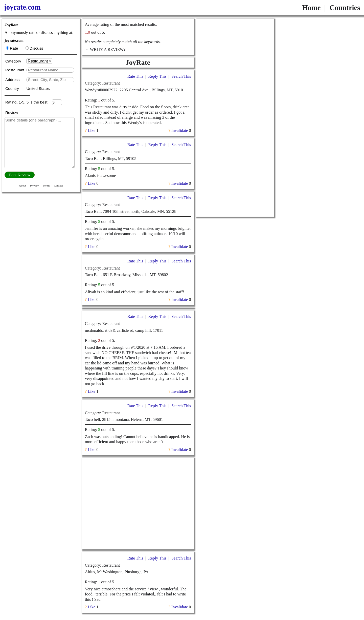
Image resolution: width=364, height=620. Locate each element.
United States (38, 88)
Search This (181, 76)
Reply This (157, 76)
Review (12, 112)
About (22, 185)
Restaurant (15, 70)
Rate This (135, 76)
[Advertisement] (138, 504)
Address (13, 80)
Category (14, 61)
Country (13, 88)
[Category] (39, 61)
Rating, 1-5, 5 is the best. (29, 102)
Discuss (34, 48)
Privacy (34, 185)
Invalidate (180, 130)
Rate (12, 48)
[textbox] (50, 70)
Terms (46, 185)
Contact (58, 185)
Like (92, 130)
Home (311, 8)
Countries (345, 8)
